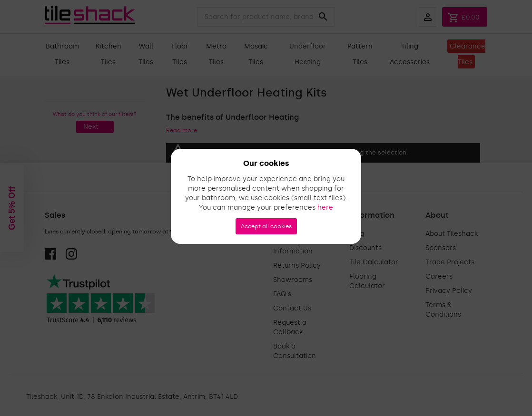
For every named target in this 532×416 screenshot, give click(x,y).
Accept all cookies (266, 226)
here (325, 208)
